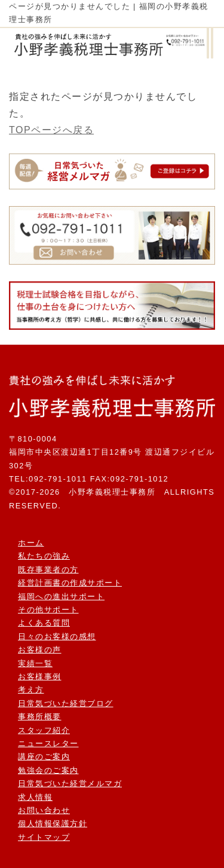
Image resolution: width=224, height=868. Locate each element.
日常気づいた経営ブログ (66, 703)
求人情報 (35, 797)
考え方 (31, 690)
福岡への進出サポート (61, 596)
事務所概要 (40, 717)
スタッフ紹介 (44, 730)
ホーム (31, 543)
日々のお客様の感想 (57, 637)
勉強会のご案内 (48, 770)
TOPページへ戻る (51, 130)
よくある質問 (44, 623)
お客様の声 (40, 650)
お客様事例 (40, 677)
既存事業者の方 (48, 570)
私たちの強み (44, 556)
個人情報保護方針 (53, 823)
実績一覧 (35, 663)
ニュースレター (48, 743)
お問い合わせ (44, 810)
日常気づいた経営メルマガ (70, 783)
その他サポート (48, 610)
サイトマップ (44, 837)
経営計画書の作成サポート (70, 583)
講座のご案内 (44, 757)
